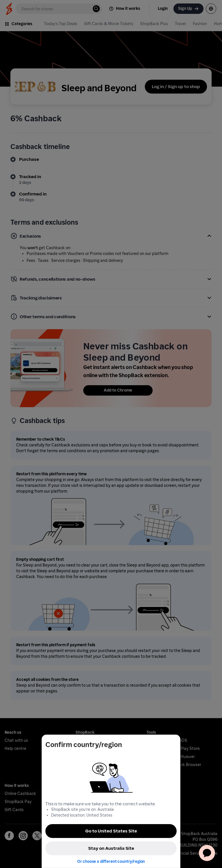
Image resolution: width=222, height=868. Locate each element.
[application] (207, 853)
